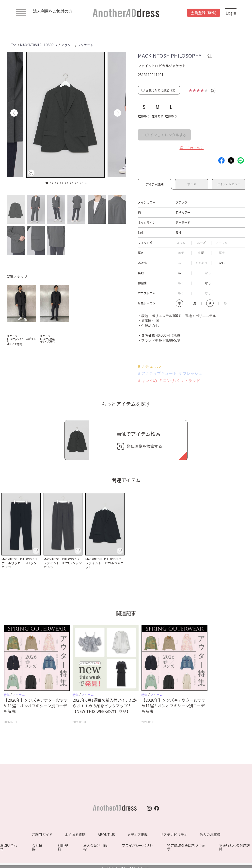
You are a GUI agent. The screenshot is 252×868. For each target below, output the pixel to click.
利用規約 (63, 847)
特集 (7, 695)
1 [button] (47, 183)
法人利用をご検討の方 (53, 11)
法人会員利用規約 (95, 847)
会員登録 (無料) (204, 13)
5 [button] (67, 183)
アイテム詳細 (155, 184)
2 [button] (52, 183)
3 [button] (57, 183)
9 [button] (86, 183)
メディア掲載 (137, 835)
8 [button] (81, 183)
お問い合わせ (9, 847)
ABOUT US (106, 835)
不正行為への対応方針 (235, 847)
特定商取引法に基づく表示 (186, 847)
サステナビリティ (174, 835)
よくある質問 (75, 835)
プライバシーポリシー (137, 847)
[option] (65, 115)
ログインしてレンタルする (164, 135)
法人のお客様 (210, 835)
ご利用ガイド (42, 835)
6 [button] (72, 183)
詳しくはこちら (192, 148)
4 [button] (62, 183)
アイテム (19, 695)
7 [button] (77, 183)
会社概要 (37, 847)
